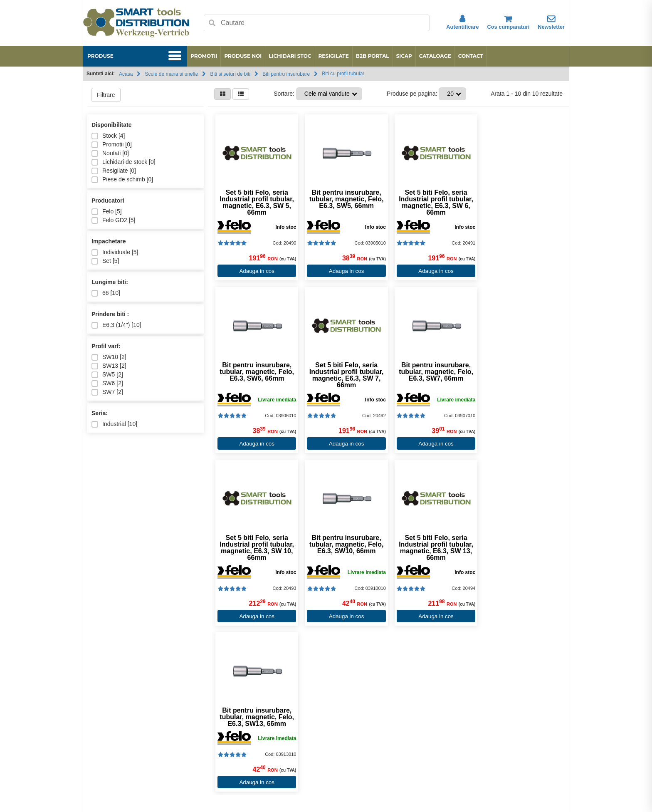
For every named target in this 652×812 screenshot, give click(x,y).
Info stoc (284, 227)
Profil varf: (106, 346)
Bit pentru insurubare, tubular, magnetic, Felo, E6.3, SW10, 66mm (519, 372)
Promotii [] (112, 145)
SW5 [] (107, 375)
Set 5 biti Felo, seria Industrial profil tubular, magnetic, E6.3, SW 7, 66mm (256, 375)
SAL (105, 765)
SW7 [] (107, 392)
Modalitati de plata (280, 756)
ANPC (108, 730)
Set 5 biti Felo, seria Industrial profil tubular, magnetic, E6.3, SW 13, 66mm (256, 548)
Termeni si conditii (279, 738)
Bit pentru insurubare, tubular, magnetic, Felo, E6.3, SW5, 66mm (344, 199)
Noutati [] (110, 153)
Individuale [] (115, 252)
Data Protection (120, 756)
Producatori (108, 201)
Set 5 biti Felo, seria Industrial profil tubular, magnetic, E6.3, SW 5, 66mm (256, 203)
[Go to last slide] (94, 671)
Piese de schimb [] (122, 179)
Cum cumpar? (274, 721)
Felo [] (107, 212)
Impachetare (109, 241)
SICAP (404, 56)
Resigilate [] (114, 171)
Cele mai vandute (327, 94)
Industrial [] (114, 424)
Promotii (204, 56)
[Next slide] (558, 671)
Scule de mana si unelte (171, 74)
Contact (471, 56)
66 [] (106, 293)
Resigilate (334, 56)
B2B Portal (373, 56)
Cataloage (435, 56)
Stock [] (108, 136)
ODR (106, 738)
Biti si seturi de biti (230, 74)
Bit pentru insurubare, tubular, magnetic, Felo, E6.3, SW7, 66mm (344, 372)
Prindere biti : (110, 314)
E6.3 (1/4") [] (116, 325)
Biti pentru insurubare (286, 74)
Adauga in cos (256, 271)
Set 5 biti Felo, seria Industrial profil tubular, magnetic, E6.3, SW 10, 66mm (431, 375)
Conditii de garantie (281, 747)
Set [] (105, 261)
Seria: (100, 413)
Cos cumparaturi (509, 22)
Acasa (126, 74)
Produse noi (243, 56)
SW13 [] (109, 366)
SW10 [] (109, 357)
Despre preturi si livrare (286, 730)
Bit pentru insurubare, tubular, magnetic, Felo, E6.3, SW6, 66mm (519, 199)
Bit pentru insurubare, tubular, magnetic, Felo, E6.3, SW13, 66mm (344, 545)
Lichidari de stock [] (123, 162)
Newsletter (551, 22)
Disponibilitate (111, 125)
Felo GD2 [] (113, 220)
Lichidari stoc (290, 56)
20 (450, 94)
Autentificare (462, 22)
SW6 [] (107, 383)
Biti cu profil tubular (343, 74)
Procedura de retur (280, 765)
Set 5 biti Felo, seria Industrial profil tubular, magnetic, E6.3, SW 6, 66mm (431, 203)
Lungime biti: (110, 282)
